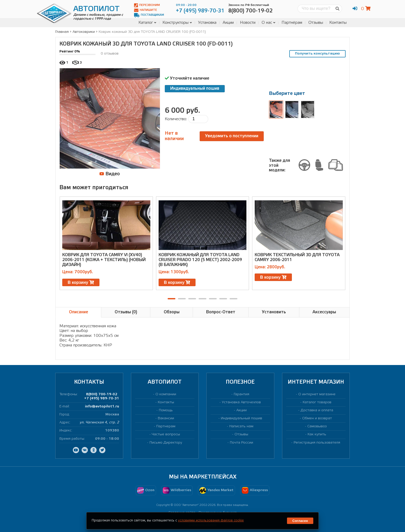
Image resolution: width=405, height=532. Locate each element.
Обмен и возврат (317, 418)
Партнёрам (292, 23)
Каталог (147, 23)
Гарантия (242, 394)
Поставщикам (149, 15)
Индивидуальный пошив (195, 89)
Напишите (146, 10)
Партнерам (166, 426)
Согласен (300, 521)
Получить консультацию (317, 54)
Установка (207, 23)
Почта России (242, 443)
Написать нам (241, 426)
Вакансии (166, 418)
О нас (268, 23)
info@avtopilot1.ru (102, 406)
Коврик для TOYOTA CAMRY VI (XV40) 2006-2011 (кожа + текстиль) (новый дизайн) (104, 260)
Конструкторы (177, 23)
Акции (228, 23)
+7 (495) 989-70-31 (102, 398)
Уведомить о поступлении (232, 136)
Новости (248, 23)
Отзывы (316, 23)
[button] (172, 299)
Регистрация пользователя (317, 443)
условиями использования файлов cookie (211, 520)
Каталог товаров (317, 402)
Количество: (176, 119)
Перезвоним (147, 5)
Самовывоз (317, 426)
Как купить (317, 434)
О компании (166, 394)
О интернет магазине (317, 394)
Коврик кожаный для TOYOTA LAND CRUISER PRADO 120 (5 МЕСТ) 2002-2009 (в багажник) (200, 260)
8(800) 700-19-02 (102, 394)
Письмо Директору (166, 443)
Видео (110, 174)
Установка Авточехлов (241, 402)
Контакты (338, 23)
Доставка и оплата (317, 410)
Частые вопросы (166, 434)
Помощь (166, 410)
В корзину (81, 282)
